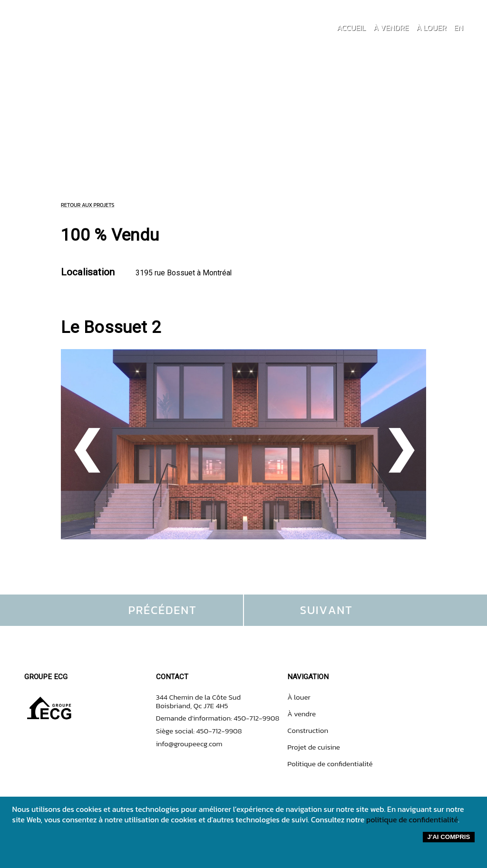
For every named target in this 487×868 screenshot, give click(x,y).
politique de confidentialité (412, 819)
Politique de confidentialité (330, 764)
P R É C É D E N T (162, 610)
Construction (308, 730)
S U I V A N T (326, 610)
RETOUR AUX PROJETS (88, 205)
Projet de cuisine (314, 747)
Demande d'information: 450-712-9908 (218, 718)
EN (459, 28)
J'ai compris (449, 837)
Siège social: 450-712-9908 (199, 731)
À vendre (302, 714)
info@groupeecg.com (189, 744)
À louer (299, 697)
